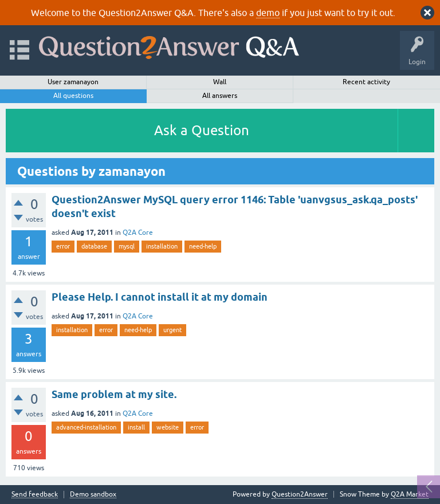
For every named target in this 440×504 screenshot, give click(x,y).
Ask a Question (202, 130)
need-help (203, 246)
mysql (127, 246)
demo (268, 13)
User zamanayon (73, 82)
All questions (73, 96)
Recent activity (366, 82)
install (136, 427)
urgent (172, 330)
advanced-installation (86, 427)
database (94, 246)
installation (162, 246)
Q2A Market (410, 494)
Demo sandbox (93, 495)
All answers (220, 96)
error (63, 246)
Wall (220, 82)
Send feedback (35, 495)
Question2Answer (300, 494)
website (168, 427)
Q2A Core (138, 233)
